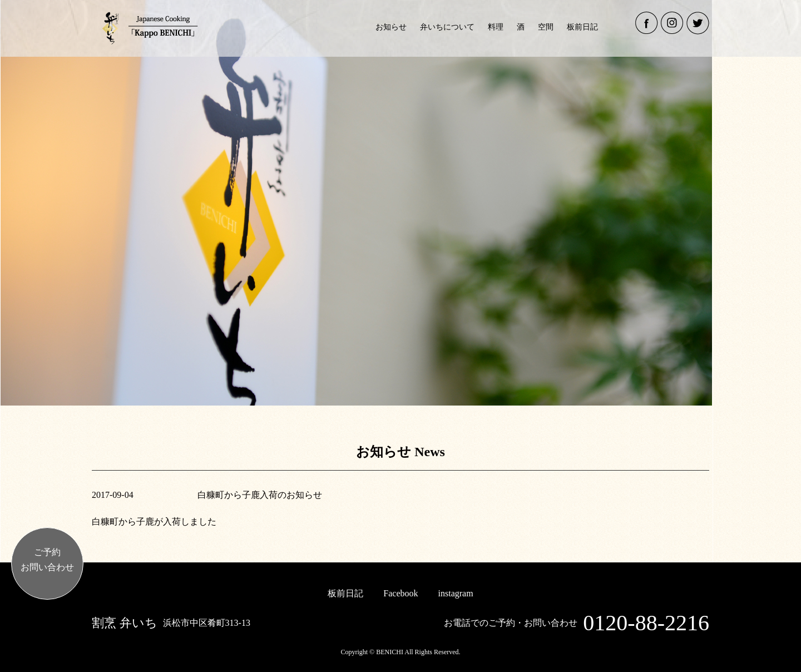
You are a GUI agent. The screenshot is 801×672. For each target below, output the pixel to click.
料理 (496, 27)
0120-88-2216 (646, 623)
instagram (456, 593)
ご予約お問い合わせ (47, 560)
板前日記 (582, 27)
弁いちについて (447, 27)
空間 (546, 27)
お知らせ (391, 27)
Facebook (400, 593)
